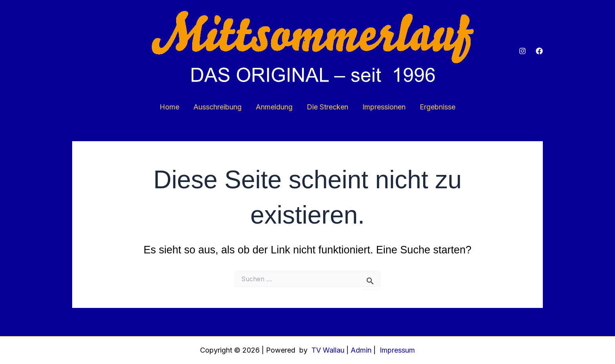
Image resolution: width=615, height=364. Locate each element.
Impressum (397, 350)
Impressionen (384, 107)
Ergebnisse (438, 107)
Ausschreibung (217, 107)
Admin (361, 350)
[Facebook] (539, 51)
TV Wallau (327, 350)
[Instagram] (522, 51)
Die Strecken (328, 107)
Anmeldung (274, 107)
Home (169, 107)
